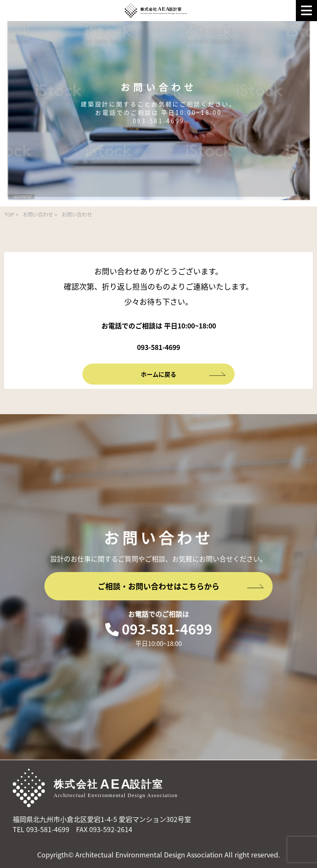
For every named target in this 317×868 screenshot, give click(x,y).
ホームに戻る (183, 374)
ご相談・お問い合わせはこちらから (181, 586)
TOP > (11, 214)
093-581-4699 (159, 629)
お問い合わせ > (40, 214)
